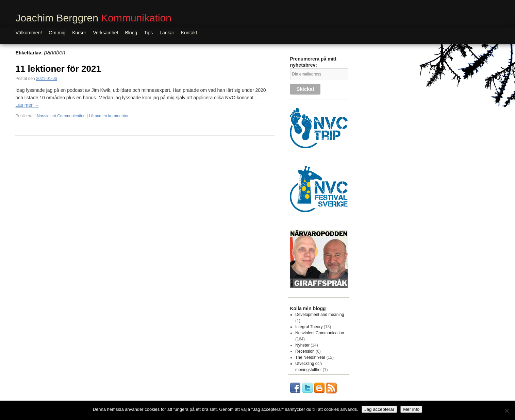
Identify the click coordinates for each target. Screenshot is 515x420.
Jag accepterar (379, 409)
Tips (148, 33)
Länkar (167, 33)
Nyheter (302, 345)
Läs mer (27, 105)
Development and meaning (320, 315)
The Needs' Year (310, 357)
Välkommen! (29, 33)
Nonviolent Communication (61, 116)
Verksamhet (105, 33)
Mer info (411, 409)
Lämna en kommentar (109, 116)
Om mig (57, 33)
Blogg (131, 33)
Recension (305, 351)
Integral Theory (309, 327)
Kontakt (189, 33)
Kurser (79, 33)
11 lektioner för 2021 (59, 69)
